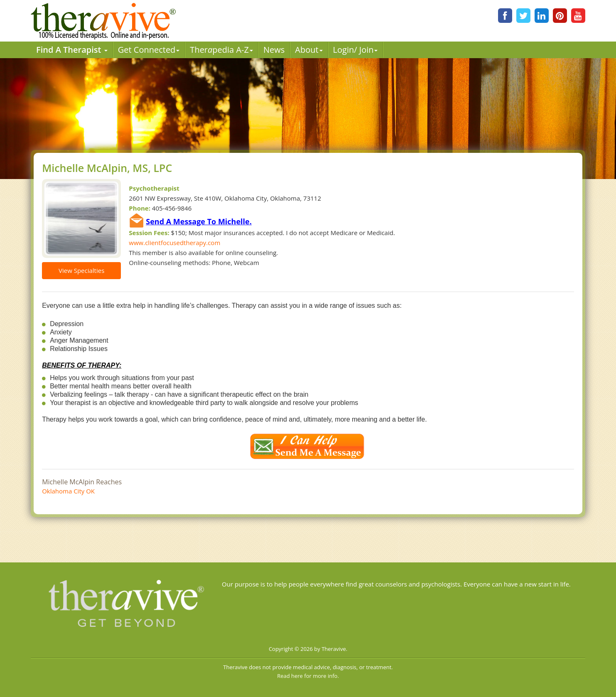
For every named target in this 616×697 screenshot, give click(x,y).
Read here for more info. (308, 676)
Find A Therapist (72, 50)
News (274, 50)
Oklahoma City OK (68, 491)
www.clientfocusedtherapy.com (174, 243)
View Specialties (81, 270)
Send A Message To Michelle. (199, 221)
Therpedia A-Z (221, 50)
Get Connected (149, 50)
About (309, 50)
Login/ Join (356, 50)
